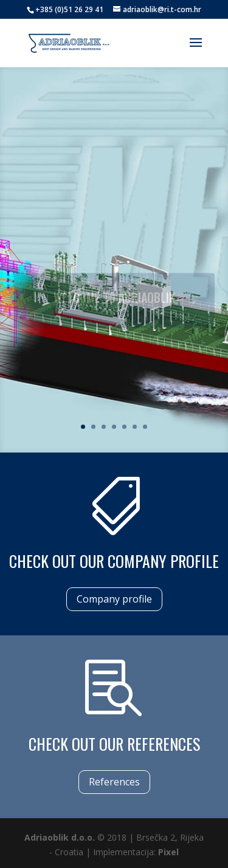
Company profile (114, 599)
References (114, 782)
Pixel (168, 852)
